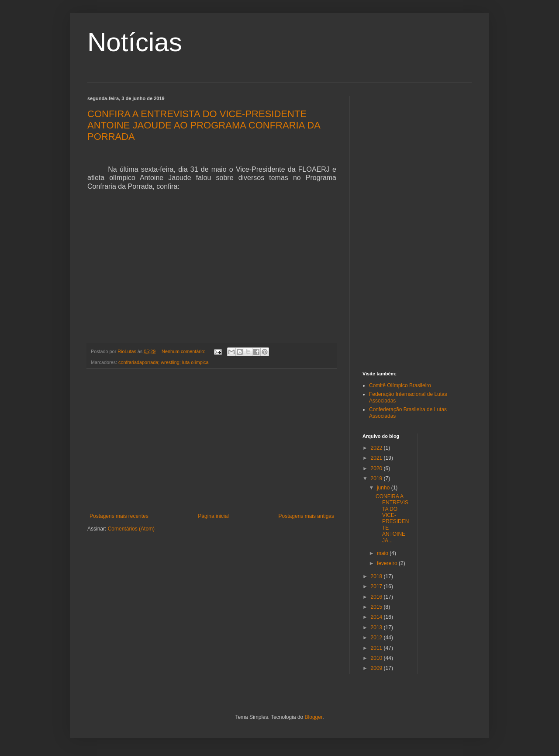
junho (384, 488)
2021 (377, 458)
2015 (377, 607)
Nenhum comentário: (184, 351)
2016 (377, 597)
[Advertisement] (212, 441)
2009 (377, 668)
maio (383, 553)
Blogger (314, 717)
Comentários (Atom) (131, 529)
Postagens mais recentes (119, 516)
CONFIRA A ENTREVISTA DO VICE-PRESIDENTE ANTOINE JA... (392, 518)
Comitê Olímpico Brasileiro (400, 385)
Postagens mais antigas (306, 516)
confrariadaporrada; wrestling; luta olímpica (163, 362)
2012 (377, 638)
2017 (377, 586)
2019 (377, 479)
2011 (377, 648)
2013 (377, 628)
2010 (377, 658)
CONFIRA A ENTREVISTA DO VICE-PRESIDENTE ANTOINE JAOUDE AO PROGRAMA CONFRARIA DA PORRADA (204, 125)
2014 (377, 617)
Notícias (135, 42)
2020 (377, 468)
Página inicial (213, 516)
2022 (377, 448)
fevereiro (388, 563)
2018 (377, 576)
